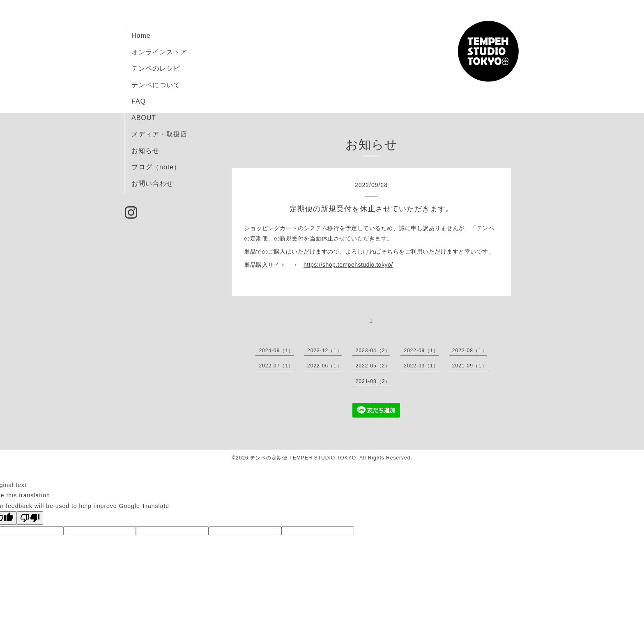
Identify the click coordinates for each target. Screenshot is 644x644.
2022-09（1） (421, 351)
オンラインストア (159, 52)
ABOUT (144, 118)
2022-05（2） (373, 366)
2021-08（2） (373, 381)
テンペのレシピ (156, 68)
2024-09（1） (276, 351)
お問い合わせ (152, 184)
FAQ (139, 101)
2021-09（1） (470, 366)
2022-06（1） (325, 366)
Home (141, 36)
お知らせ (145, 151)
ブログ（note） (156, 167)
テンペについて (156, 85)
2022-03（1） (421, 366)
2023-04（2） (373, 351)
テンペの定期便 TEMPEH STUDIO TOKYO (303, 458)
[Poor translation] (30, 518)
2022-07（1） (276, 366)
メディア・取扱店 (159, 134)
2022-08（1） (470, 351)
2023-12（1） (325, 351)
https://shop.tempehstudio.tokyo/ (348, 265)
